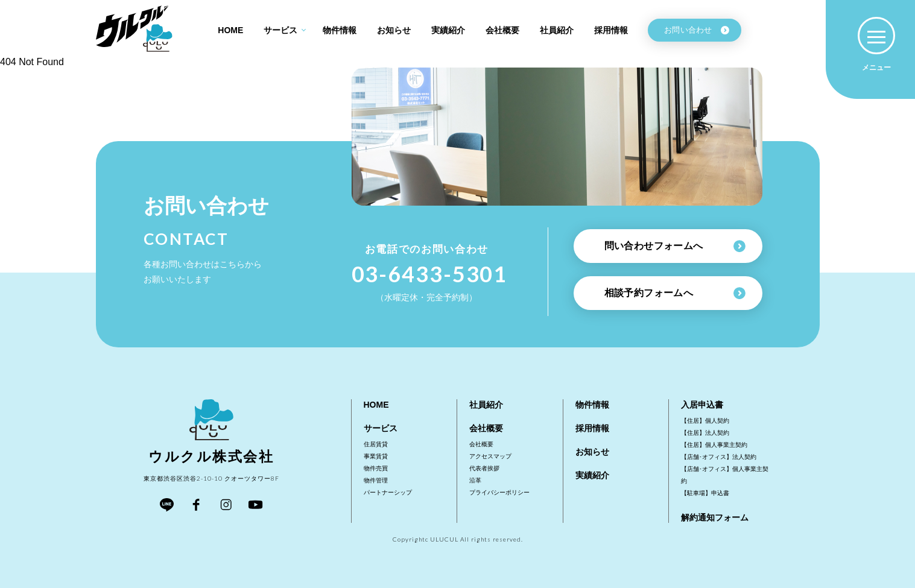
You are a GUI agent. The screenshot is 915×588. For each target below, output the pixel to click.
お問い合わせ (696, 30)
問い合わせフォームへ (675, 246)
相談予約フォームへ (675, 293)
